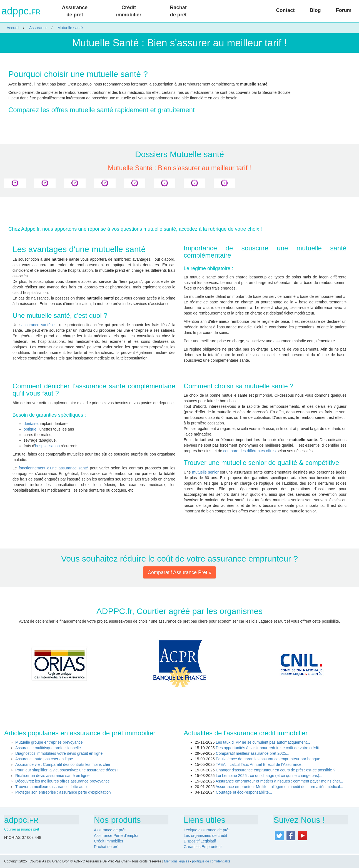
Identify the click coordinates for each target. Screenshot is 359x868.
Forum (344, 10)
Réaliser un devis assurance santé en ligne (52, 776)
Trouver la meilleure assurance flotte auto (51, 787)
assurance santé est (39, 325)
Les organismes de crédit (205, 836)
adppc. (21, 11)
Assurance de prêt (110, 830)
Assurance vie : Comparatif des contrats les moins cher (63, 764)
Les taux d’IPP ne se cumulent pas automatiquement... (263, 742)
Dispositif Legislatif (200, 841)
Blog (315, 10)
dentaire (31, 424)
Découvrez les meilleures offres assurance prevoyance (63, 781)
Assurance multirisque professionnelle (48, 748)
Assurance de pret (75, 11)
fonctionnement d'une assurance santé (53, 468)
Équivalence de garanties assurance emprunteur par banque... (270, 759)
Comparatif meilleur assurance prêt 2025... (253, 753)
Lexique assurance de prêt (207, 830)
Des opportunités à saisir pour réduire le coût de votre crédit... (269, 748)
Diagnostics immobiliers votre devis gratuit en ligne (59, 753)
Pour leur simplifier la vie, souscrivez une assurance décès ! (67, 770)
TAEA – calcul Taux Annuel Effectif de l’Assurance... (260, 764)
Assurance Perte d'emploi (116, 836)
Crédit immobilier (129, 11)
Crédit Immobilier (109, 841)
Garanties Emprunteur (203, 847)
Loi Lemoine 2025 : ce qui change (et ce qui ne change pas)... (269, 776)
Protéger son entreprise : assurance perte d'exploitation (63, 792)
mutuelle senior (205, 472)
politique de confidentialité (211, 861)
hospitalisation (47, 446)
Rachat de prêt (178, 11)
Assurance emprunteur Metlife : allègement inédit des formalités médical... (279, 787)
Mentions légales (176, 861)
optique (30, 429)
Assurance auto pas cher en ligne (44, 759)
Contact (285, 10)
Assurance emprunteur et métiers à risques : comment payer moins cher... (279, 781)
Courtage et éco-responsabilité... (244, 792)
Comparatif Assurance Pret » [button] (179, 572)
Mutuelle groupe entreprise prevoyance (49, 742)
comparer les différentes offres (249, 451)
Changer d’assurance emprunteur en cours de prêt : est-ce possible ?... (277, 770)
